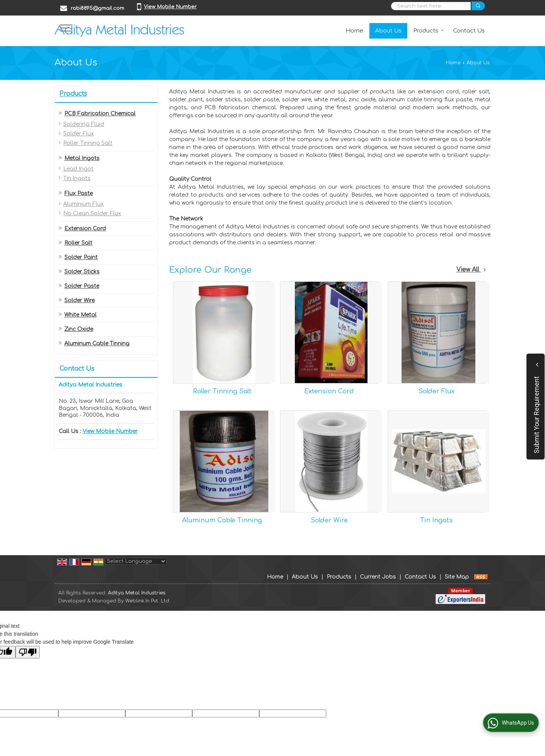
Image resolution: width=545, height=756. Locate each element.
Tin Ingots (77, 178)
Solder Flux (79, 134)
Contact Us (469, 31)
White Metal (80, 315)
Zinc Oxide (79, 329)
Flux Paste (79, 193)
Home (354, 31)
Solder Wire (79, 300)
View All (471, 270)
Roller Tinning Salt (88, 143)
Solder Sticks (82, 272)
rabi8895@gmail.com (97, 8)
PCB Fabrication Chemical (100, 114)
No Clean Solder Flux (92, 213)
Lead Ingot (78, 169)
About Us (388, 31)
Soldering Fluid (84, 124)
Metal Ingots (82, 158)
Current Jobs (378, 577)
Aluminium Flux (83, 204)
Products (429, 31)
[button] (170, 7)
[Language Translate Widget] (136, 561)
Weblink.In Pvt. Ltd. (148, 601)
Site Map (457, 577)
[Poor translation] (28, 652)
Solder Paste (82, 286)
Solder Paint (81, 257)
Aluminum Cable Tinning (97, 344)
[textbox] (431, 6)
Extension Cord (85, 229)
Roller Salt (78, 243)
